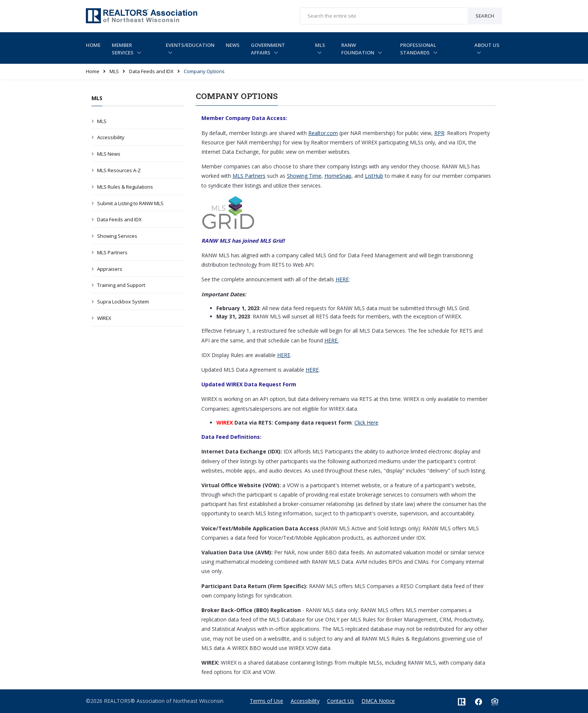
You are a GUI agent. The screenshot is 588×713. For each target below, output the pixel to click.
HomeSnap (338, 176)
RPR (439, 133)
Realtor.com (323, 133)
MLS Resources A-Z (119, 170)
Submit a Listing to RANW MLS (130, 203)
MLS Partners (112, 252)
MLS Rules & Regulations (125, 187)
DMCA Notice (378, 701)
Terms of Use (266, 701)
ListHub (374, 176)
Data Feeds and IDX (151, 71)
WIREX (104, 318)
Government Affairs (268, 49)
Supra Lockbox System (123, 302)
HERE (342, 279)
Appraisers (110, 269)
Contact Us (340, 701)
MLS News (109, 154)
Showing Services (117, 236)
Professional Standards (418, 49)
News (233, 45)
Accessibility (111, 137)
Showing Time (304, 176)
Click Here (366, 423)
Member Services (123, 49)
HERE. (331, 340)
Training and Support (121, 285)
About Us (487, 45)
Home (93, 45)
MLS (320, 45)
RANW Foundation (358, 49)
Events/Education (190, 45)
